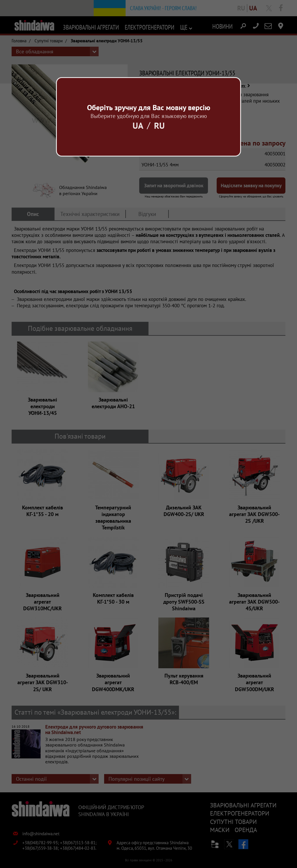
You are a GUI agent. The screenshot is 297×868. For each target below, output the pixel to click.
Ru (159, 125)
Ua (138, 125)
